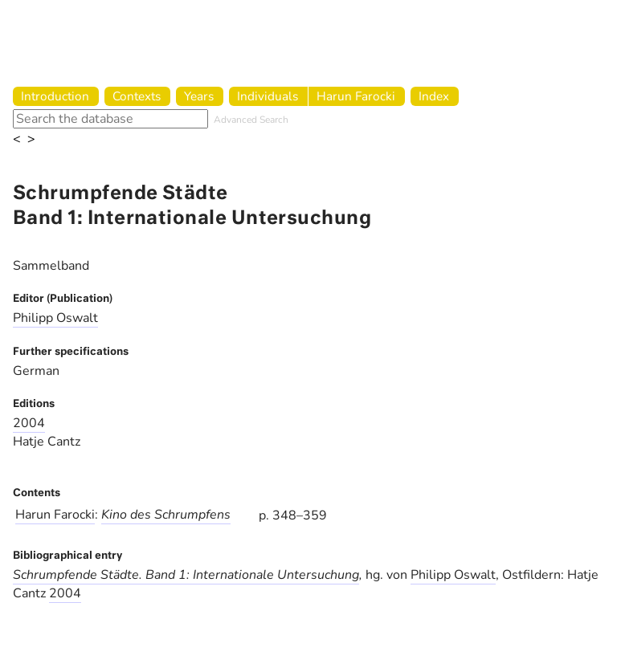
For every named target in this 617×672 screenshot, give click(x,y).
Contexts (137, 96)
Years (199, 96)
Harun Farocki (356, 96)
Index (434, 96)
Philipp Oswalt (55, 318)
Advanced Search (251, 120)
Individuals (268, 96)
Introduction (55, 96)
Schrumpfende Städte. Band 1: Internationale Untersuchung (186, 575)
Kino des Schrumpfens (166, 515)
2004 (29, 423)
